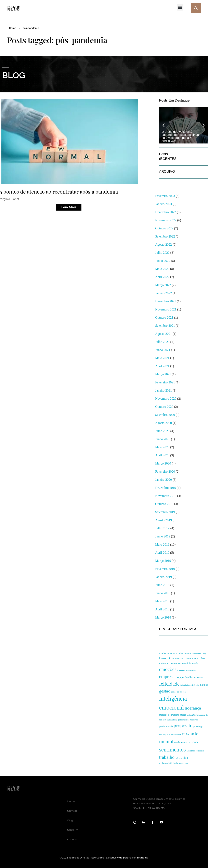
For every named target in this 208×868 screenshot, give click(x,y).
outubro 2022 (164, 228)
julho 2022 (162, 253)
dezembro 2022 (166, 212)
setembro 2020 (165, 415)
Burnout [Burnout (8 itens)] (165, 658)
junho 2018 (163, 593)
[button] (180, 7)
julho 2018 (162, 585)
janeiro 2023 (164, 204)
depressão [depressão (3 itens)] (194, 664)
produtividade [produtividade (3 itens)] (166, 727)
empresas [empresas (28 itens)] (168, 677)
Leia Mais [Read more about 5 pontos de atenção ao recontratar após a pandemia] (69, 207)
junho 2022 (163, 261)
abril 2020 (162, 455)
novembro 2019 (166, 496)
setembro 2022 (165, 236)
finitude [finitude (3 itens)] (204, 685)
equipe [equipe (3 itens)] (180, 677)
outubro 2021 (164, 317)
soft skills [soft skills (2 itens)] (200, 751)
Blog (70, 820)
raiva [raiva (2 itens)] (179, 734)
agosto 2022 (164, 245)
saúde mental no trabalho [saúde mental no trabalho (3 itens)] (187, 742)
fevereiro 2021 (165, 382)
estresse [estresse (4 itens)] (198, 677)
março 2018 (163, 617)
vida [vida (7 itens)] (185, 758)
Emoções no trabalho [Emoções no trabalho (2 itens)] (186, 670)
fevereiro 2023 (165, 196)
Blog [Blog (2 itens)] (204, 654)
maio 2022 (162, 269)
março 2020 (163, 463)
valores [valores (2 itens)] (178, 758)
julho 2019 (162, 528)
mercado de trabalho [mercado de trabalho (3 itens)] (169, 715)
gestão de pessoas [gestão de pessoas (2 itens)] (179, 692)
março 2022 (163, 285)
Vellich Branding (138, 858)
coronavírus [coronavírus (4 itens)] (175, 663)
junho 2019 (163, 536)
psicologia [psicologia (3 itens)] (198, 727)
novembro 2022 (166, 220)
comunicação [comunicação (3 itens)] (177, 658)
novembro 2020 (166, 399)
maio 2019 (162, 544)
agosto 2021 (164, 334)
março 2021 (163, 374)
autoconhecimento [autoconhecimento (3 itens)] (182, 654)
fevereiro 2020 (165, 471)
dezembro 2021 (166, 301)
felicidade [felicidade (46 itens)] (169, 684)
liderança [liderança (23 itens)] (193, 708)
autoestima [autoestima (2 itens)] (196, 654)
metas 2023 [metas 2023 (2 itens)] (192, 715)
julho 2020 (162, 431)
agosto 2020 (164, 423)
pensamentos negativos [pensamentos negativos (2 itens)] (188, 720)
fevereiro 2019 (165, 569)
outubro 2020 (164, 407)
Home (13, 28)
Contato (72, 839)
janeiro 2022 (164, 293)
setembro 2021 (165, 326)
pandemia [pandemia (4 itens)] (172, 720)
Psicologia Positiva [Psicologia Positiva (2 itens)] (167, 734)
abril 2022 (162, 277)
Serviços (72, 811)
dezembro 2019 (166, 488)
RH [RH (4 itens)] (184, 734)
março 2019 (163, 561)
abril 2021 (162, 366)
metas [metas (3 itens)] (183, 715)
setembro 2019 (165, 512)
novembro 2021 (166, 309)
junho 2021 (163, 350)
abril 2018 (162, 609)
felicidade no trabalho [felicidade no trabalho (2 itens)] (190, 685)
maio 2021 (162, 358)
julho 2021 (162, 342)
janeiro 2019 (164, 577)
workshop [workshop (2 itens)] (183, 764)
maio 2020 (162, 447)
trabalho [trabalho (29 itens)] (167, 757)
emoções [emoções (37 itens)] (168, 669)
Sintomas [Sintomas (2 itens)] (191, 751)
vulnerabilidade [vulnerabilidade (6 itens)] (169, 763)
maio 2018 (162, 601)
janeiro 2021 (164, 390)
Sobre (73, 830)
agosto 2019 (164, 520)
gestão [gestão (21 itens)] (165, 691)
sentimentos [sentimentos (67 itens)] (172, 750)
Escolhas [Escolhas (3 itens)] (189, 677)
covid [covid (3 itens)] (185, 664)
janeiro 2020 (164, 480)
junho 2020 (163, 439)
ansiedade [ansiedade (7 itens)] (165, 653)
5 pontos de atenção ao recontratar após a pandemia (59, 191)
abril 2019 (162, 553)
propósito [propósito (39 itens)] (183, 726)
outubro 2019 (164, 504)
